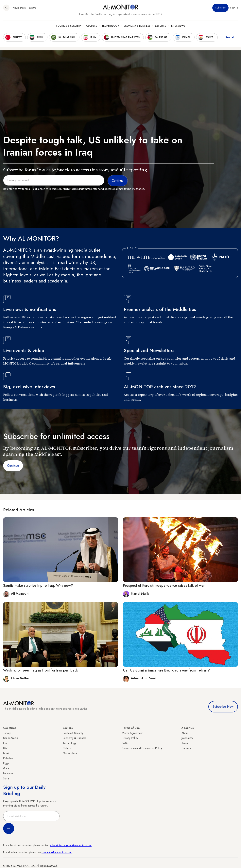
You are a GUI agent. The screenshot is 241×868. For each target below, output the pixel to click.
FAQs (125, 743)
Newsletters (19, 8)
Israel (6, 753)
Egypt (6, 763)
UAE (6, 748)
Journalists (187, 738)
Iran (5, 743)
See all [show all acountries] (230, 37)
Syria (6, 778)
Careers (186, 748)
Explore (160, 26)
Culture (92, 26)
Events (32, 8)
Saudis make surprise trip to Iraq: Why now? (38, 586)
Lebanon (8, 773)
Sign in (234, 8)
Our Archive (70, 753)
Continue (13, 466)
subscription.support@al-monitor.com (71, 845)
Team (185, 743)
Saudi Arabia (11, 738)
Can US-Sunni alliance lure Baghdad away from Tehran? (166, 670)
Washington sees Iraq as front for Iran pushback (41, 670)
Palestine (8, 758)
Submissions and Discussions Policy (142, 748)
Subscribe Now (223, 707)
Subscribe (220, 8)
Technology (110, 26)
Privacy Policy (130, 738)
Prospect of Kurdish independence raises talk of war (164, 586)
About (185, 733)
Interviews (178, 26)
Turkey (7, 733)
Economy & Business (137, 26)
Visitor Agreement (132, 733)
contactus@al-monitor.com (57, 852)
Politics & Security (69, 26)
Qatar (7, 768)
